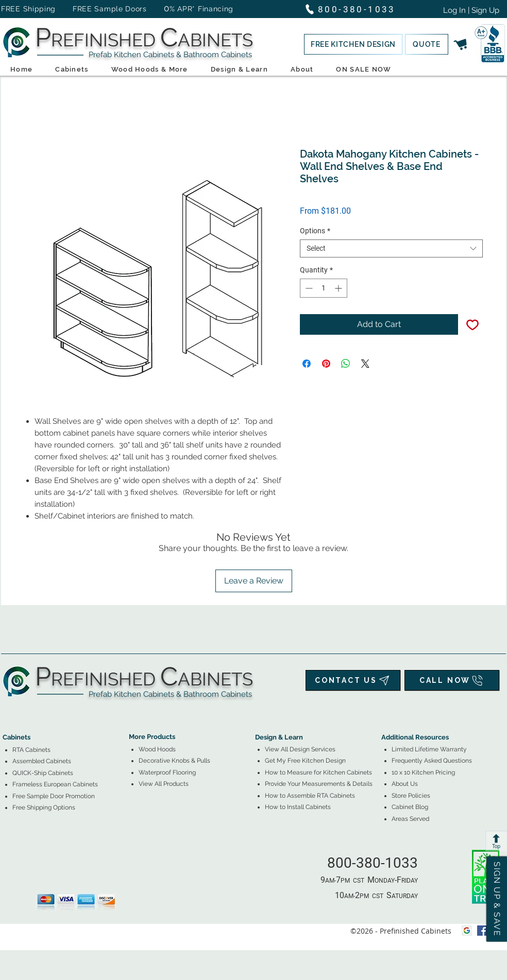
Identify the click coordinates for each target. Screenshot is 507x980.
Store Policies (411, 796)
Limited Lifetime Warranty (429, 749)
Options (315, 231)
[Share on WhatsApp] (346, 364)
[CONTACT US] (353, 680)
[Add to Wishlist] (472, 324)
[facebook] (482, 931)
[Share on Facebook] (307, 364)
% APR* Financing (201, 9)
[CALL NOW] (452, 680)
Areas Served (410, 819)
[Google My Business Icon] (467, 931)
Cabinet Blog (410, 807)
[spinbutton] (324, 288)
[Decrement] (308, 288)
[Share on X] (365, 364)
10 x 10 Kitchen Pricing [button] (423, 772)
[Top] (496, 841)
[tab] (9, 709)
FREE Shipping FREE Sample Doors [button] (79, 9)
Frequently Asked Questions (432, 761)
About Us (405, 784)
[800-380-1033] (355, 9)
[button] (353, 44)
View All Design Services (300, 749)
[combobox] (391, 248)
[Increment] (339, 288)
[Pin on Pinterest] (326, 364)
